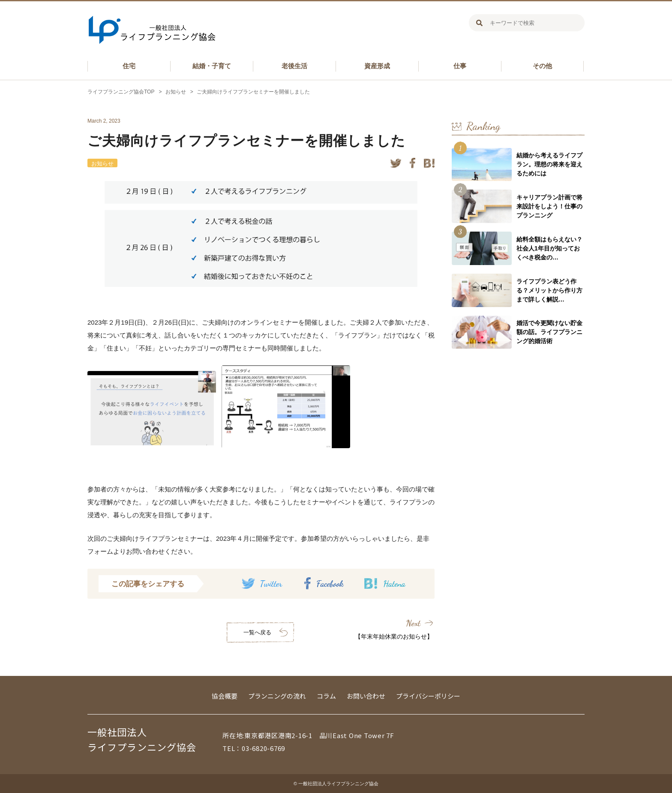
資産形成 (377, 66)
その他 (542, 66)
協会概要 (225, 696)
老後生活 (294, 66)
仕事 (460, 66)
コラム (326, 696)
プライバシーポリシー (428, 696)
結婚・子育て (212, 66)
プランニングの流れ (277, 696)
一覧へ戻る (257, 632)
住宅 (129, 66)
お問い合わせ (366, 696)
